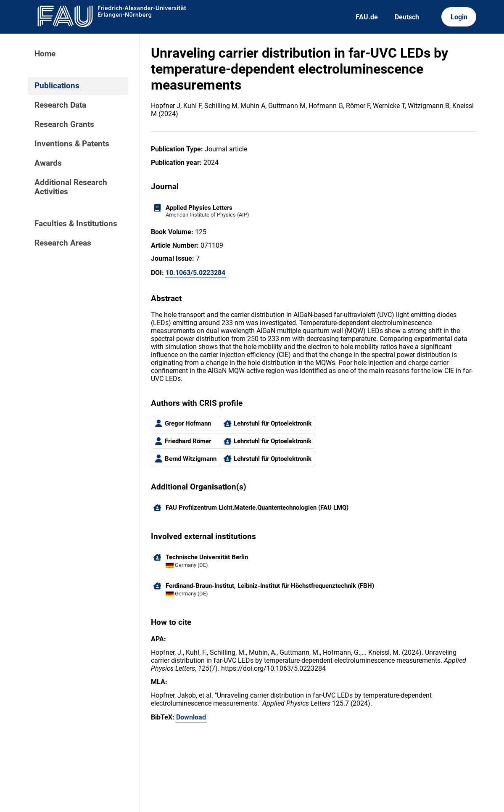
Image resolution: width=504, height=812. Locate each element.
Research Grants (64, 124)
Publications (57, 86)
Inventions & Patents (72, 144)
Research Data (60, 105)
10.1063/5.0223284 (195, 273)
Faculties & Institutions (76, 224)
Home (45, 54)
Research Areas (63, 243)
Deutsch (407, 17)
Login (459, 17)
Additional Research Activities (71, 187)
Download (191, 717)
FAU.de (367, 17)
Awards (48, 163)
